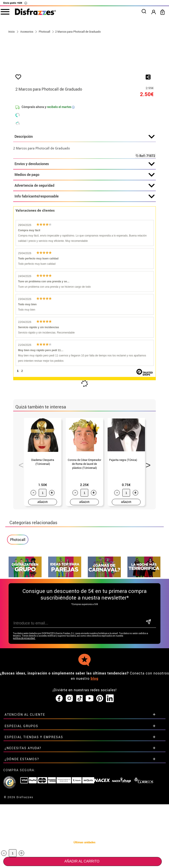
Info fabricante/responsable (84, 272)
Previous (20, 539)
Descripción (84, 212)
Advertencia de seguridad (84, 261)
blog (95, 754)
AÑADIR (43, 577)
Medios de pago (84, 250)
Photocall (18, 615)
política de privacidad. (24, 714)
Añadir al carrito (82, 861)
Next (147, 539)
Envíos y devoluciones (84, 239)
